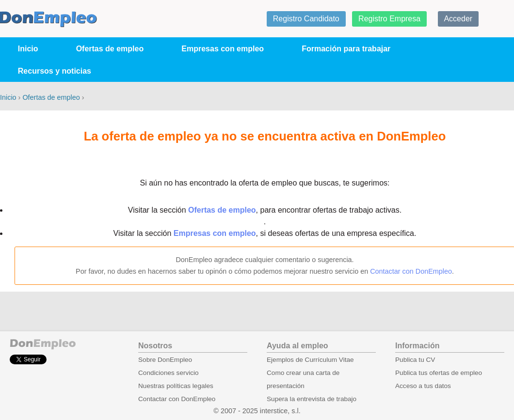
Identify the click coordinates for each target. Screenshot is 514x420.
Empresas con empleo (223, 49)
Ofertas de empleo (110, 49)
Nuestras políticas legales (176, 386)
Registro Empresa (389, 19)
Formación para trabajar (346, 49)
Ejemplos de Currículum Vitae (310, 360)
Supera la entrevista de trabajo (312, 399)
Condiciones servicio (169, 373)
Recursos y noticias (55, 71)
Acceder (458, 19)
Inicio (28, 49)
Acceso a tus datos (423, 386)
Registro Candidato (306, 19)
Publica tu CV (415, 360)
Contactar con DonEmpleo (411, 271)
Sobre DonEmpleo (165, 360)
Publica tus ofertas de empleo (439, 373)
